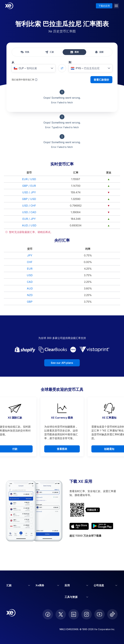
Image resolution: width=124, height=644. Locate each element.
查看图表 (62, 449)
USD (30, 275)
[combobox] (34, 68)
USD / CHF (29, 206)
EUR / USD (29, 179)
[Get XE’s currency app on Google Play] (102, 526)
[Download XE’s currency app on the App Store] (79, 526)
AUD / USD (29, 225)
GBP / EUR (29, 186)
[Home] (9, 6)
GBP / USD (29, 199)
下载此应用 (104, 6)
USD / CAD (29, 212)
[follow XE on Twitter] (61, 614)
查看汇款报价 (101, 80)
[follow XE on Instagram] (87, 614)
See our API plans (62, 363)
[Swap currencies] (62, 68)
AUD (30, 288)
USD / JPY (29, 192)
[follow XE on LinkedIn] (74, 614)
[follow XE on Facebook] (48, 614)
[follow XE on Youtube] (99, 614)
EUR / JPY (29, 219)
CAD (30, 282)
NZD (30, 295)
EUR (30, 269)
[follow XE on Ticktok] (112, 614)
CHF (30, 262)
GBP (30, 302)
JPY (30, 255)
